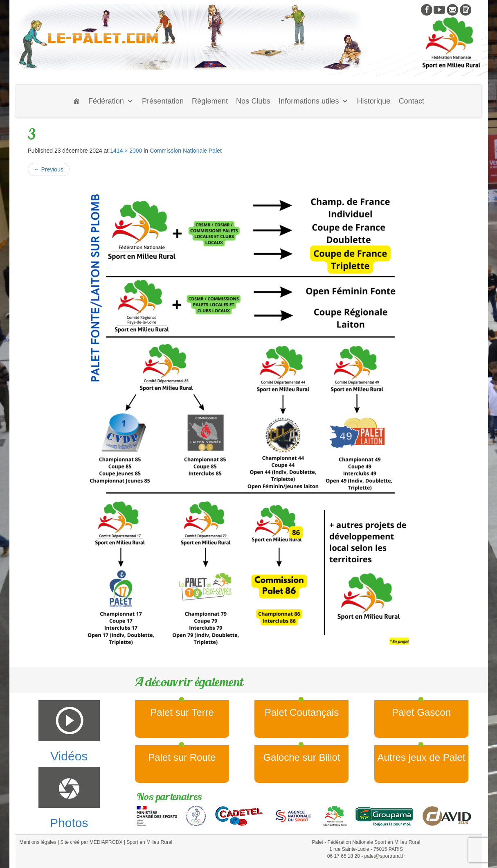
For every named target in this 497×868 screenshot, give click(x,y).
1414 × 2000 (126, 151)
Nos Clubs (253, 101)
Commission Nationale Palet (186, 151)
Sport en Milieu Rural (149, 842)
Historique (373, 101)
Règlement (210, 101)
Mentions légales (38, 842)
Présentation (163, 101)
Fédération (111, 101)
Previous (49, 169)
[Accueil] (76, 101)
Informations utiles (314, 101)
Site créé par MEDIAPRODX (91, 842)
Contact (411, 101)
